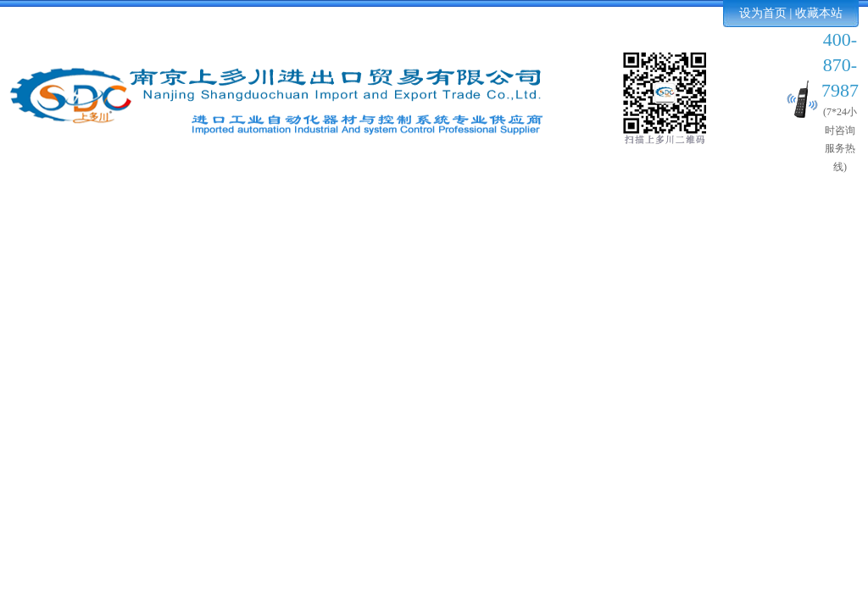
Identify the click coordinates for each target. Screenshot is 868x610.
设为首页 (763, 13)
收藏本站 (819, 13)
